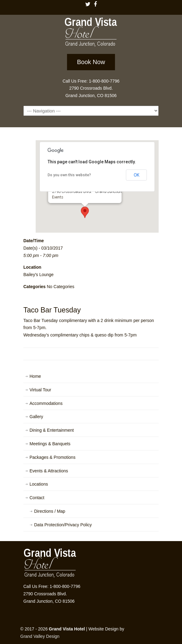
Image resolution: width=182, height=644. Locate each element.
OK (136, 175)
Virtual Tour (40, 390)
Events (58, 197)
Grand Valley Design (40, 636)
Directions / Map (50, 511)
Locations (39, 484)
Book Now (91, 62)
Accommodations (46, 403)
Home (35, 376)
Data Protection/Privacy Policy (63, 525)
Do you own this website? (69, 175)
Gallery (36, 417)
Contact (37, 498)
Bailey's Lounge (38, 275)
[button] (85, 212)
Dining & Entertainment (52, 430)
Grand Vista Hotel (91, 33)
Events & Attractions (49, 471)
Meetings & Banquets (50, 444)
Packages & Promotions (52, 457)
